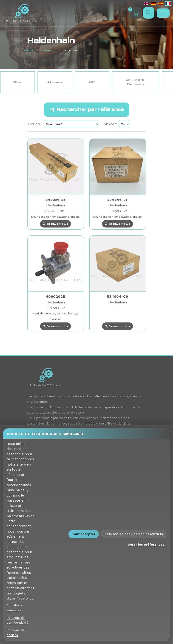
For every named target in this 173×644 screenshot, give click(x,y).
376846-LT (118, 200)
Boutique (15, 50)
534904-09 (118, 296)
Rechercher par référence (87, 110)
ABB (93, 82)
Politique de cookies (16, 632)
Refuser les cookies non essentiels (134, 534)
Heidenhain (55, 205)
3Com (18, 82)
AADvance (56, 82)
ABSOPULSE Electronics (136, 82)
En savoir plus (55, 224)
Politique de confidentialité (17, 620)
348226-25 (55, 200)
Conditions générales (14, 608)
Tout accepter (84, 534)
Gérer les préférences (146, 544)
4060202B (55, 296)
